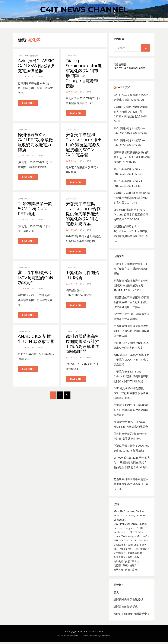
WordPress (105, 638)
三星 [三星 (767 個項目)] (136, 550)
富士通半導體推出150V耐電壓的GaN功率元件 (36, 278)
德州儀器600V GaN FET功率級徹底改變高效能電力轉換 (35, 142)
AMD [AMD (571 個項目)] (122, 511)
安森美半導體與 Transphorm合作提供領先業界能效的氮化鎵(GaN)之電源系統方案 (83, 214)
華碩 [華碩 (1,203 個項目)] (125, 567)
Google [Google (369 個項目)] (129, 529)
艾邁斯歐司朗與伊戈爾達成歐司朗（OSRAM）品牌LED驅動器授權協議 (131, 331)
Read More (28, 103)
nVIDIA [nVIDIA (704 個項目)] (124, 542)
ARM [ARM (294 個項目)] (116, 516)
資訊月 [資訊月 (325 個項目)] (133, 567)
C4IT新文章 (123, 87)
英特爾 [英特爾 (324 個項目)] (117, 567)
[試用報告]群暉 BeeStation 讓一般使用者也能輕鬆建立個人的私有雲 (132, 198)
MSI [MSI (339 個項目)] (116, 542)
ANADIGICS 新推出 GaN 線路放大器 (36, 339)
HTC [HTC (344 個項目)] (142, 529)
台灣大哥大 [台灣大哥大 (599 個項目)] (120, 559)
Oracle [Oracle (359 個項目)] (133, 542)
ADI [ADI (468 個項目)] (116, 511)
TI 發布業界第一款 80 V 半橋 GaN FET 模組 (35, 209)
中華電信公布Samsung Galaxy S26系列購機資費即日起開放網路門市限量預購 (131, 376)
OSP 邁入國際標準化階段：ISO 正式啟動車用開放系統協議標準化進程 (131, 393)
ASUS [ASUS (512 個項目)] (124, 516)
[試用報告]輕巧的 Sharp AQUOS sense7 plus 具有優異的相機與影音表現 (131, 231)
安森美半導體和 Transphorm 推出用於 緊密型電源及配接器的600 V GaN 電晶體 (84, 145)
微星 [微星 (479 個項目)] (130, 559)
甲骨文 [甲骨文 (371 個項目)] (136, 563)
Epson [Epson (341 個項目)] (142, 524)
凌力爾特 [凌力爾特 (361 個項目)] (118, 554)
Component (73, 56)
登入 (116, 594)
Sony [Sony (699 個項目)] (143, 546)
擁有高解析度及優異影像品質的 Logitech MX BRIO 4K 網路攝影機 (132, 157)
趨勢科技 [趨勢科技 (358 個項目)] (118, 572)
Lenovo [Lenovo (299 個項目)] (125, 533)
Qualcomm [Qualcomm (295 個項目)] (120, 546)
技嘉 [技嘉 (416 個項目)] (128, 563)
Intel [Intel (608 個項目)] (116, 533)
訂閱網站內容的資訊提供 (128, 602)
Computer (72, 332)
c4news (39, 77)
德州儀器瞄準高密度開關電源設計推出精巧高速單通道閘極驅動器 (82, 344)
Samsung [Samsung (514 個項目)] (133, 546)
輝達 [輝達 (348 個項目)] (128, 572)
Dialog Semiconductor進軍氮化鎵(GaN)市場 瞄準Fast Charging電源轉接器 (84, 73)
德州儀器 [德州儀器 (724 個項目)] (118, 563)
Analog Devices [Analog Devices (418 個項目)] (136, 511)
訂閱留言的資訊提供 (126, 609)
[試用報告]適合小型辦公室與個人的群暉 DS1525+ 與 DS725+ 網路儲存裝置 (131, 112)
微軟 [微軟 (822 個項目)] (137, 559)
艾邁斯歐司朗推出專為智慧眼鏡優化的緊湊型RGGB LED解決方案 (131, 484)
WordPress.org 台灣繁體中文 (132, 616)
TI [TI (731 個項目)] (115, 550)
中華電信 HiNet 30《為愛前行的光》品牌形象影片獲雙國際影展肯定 (132, 410)
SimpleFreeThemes (80, 638)
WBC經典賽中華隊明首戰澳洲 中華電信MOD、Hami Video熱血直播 (131, 360)
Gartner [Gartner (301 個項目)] (118, 529)
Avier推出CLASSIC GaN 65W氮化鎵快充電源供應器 (36, 66)
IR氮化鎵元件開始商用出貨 (82, 276)
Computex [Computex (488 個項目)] (119, 520)
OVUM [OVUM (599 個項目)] (143, 542)
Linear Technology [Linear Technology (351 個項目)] (124, 537)
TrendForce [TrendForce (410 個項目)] (125, 550)
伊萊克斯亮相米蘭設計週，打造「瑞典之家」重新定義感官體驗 (131, 269)
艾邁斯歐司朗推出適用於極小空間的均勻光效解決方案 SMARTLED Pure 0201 (131, 285)
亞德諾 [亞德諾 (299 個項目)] (144, 550)
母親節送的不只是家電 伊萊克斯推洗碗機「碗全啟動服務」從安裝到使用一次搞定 (131, 302)
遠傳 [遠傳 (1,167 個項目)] (134, 572)
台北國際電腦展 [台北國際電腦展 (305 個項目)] (134, 554)
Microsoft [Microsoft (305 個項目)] (142, 537)
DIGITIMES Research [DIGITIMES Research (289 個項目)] (125, 524)
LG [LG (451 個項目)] (133, 533)
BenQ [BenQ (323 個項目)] (132, 516)
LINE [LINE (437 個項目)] (139, 533)
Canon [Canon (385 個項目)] (141, 516)
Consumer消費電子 (28, 56)
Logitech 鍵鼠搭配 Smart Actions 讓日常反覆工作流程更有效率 (131, 214)
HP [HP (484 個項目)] (136, 529)
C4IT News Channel (84, 9)
